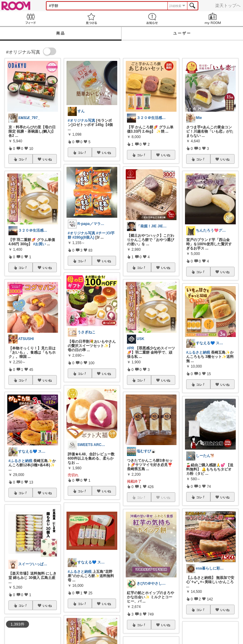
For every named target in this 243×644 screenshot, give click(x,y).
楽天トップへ (228, 5)
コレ (23, 159)
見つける (91, 19)
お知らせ (152, 19)
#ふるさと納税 (20, 461)
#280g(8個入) (83, 237)
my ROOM (213, 19)
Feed (30, 19)
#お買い (39, 244)
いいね (47, 159)
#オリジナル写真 (81, 121)
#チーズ (103, 233)
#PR (130, 348)
